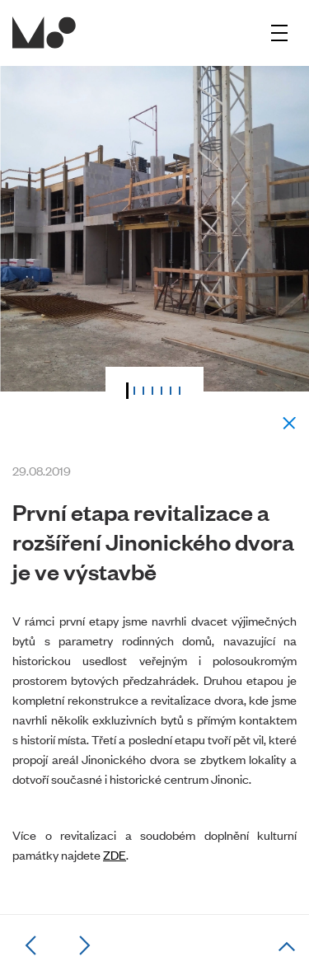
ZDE (115, 854)
